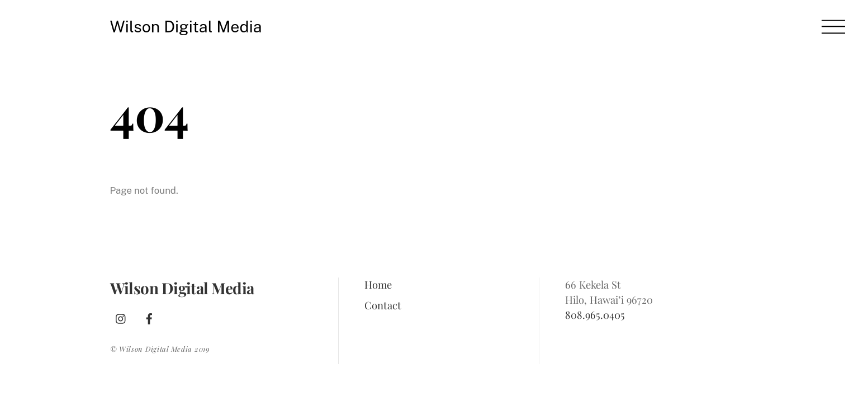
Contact (383, 305)
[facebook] (149, 316)
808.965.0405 (595, 315)
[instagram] (121, 316)
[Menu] (833, 27)
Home (378, 284)
